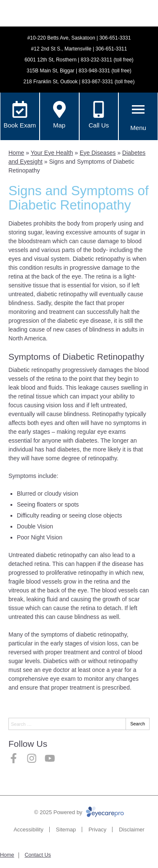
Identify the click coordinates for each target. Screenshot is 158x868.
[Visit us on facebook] (14, 758)
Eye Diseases (98, 153)
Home (16, 153)
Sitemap (66, 830)
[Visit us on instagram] (32, 758)
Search (138, 724)
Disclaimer (132, 830)
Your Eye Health (52, 153)
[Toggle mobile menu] (138, 109)
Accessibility (28, 830)
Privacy (98, 830)
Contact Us (37, 855)
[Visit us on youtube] (50, 758)
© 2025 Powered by (79, 812)
